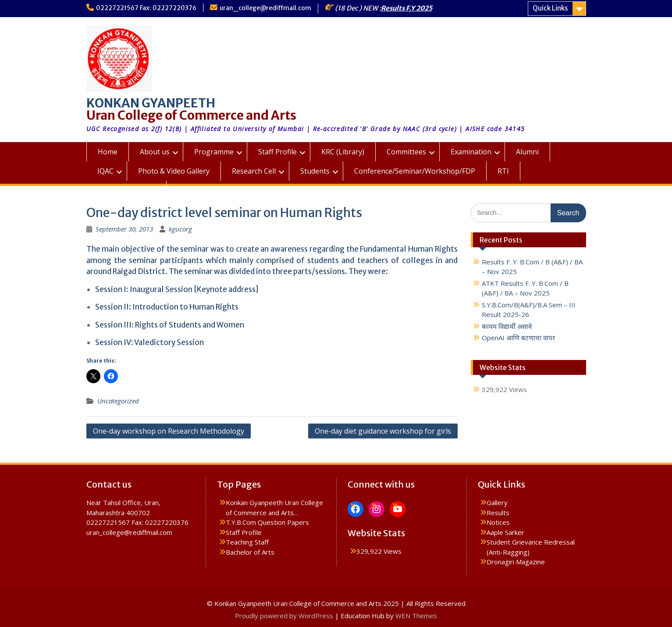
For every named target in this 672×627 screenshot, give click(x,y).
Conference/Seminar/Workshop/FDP (415, 171)
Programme (214, 152)
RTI (503, 171)
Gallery (497, 502)
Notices (498, 522)
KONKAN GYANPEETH (151, 103)
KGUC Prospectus (126, 190)
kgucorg (180, 229)
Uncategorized (118, 401)
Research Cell (254, 171)
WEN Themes (416, 616)
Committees (406, 152)
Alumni (527, 152)
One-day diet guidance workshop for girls (383, 431)
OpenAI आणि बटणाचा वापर (518, 338)
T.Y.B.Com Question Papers (267, 522)
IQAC (105, 171)
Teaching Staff (247, 542)
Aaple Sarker (505, 532)
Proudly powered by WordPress (284, 616)
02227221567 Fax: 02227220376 (146, 8)
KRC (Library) (343, 152)
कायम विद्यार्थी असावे (507, 326)
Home (108, 152)
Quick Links (550, 8)
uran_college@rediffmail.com (265, 8)
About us (155, 152)
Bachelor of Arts (250, 552)
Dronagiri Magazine (516, 562)
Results (498, 513)
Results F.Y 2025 (407, 8)
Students (315, 171)
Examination (471, 152)
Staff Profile (277, 152)
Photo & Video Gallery (174, 171)
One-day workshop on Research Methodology (169, 431)
